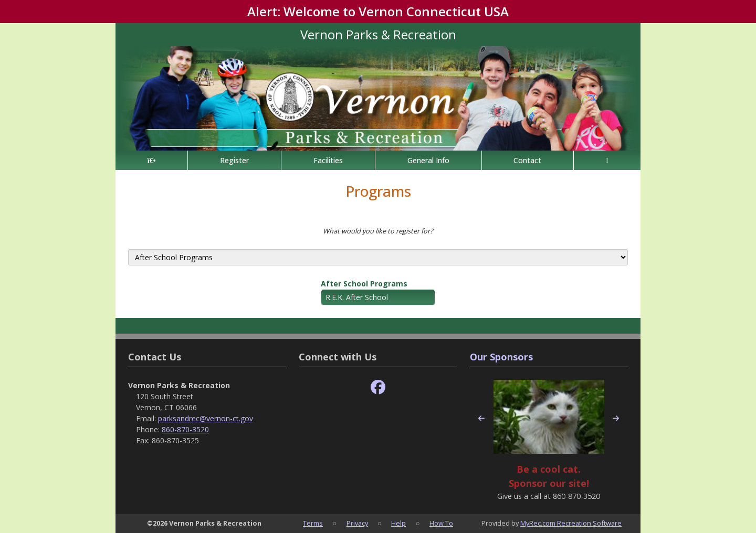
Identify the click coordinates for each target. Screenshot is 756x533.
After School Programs (364, 284)
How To (441, 523)
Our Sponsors (501, 357)
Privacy (357, 523)
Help (398, 523)
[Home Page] (151, 160)
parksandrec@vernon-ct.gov (206, 418)
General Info (428, 160)
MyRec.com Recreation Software (571, 523)
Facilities (328, 160)
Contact (527, 160)
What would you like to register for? (378, 231)
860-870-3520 (185, 429)
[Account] (607, 160)
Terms (313, 523)
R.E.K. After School (357, 297)
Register (234, 160)
